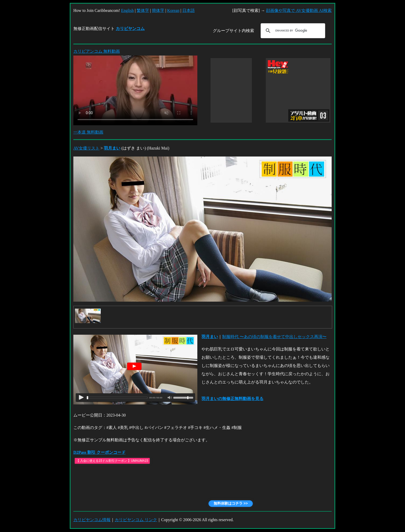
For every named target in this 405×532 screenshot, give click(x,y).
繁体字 (143, 10)
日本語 (189, 10)
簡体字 (158, 10)
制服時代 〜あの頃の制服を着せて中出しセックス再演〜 (274, 337)
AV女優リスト (86, 148)
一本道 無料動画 (88, 132)
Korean (173, 10)
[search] (292, 31)
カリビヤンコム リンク (136, 520)
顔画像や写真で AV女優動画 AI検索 (299, 10)
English (127, 10)
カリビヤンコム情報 (92, 520)
